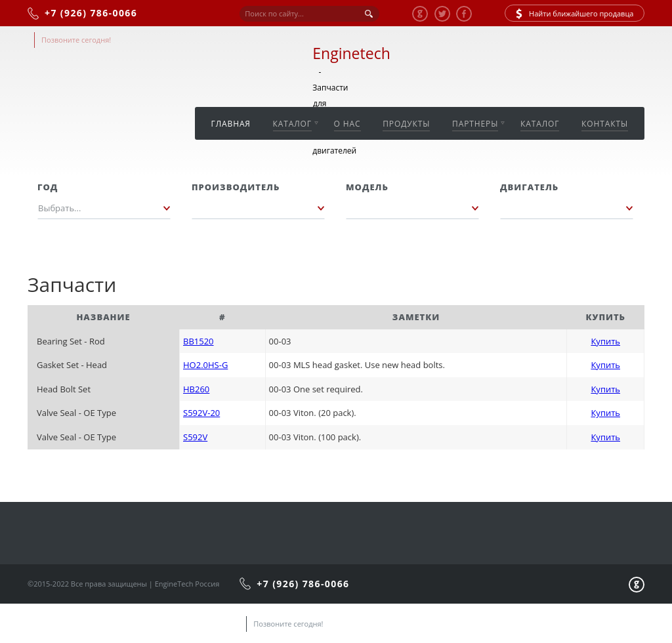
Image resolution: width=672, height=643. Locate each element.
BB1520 (199, 341)
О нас (347, 124)
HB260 (196, 389)
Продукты (406, 124)
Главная (231, 124)
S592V (195, 437)
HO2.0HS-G (205, 365)
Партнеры (475, 124)
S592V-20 (201, 413)
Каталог (292, 124)
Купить (605, 341)
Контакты (605, 124)
